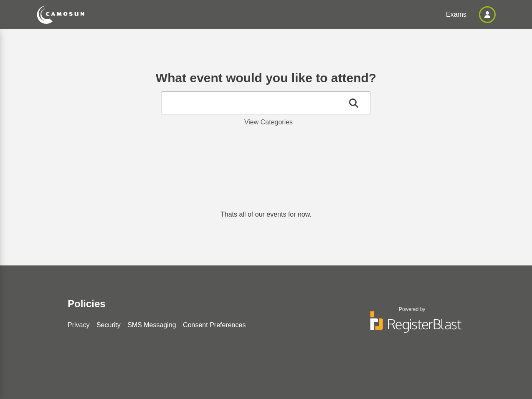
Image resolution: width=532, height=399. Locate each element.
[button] (487, 15)
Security (109, 325)
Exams (456, 14)
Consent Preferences (214, 325)
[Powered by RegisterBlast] (412, 326)
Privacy (79, 325)
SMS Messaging (152, 325)
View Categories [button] (269, 122)
